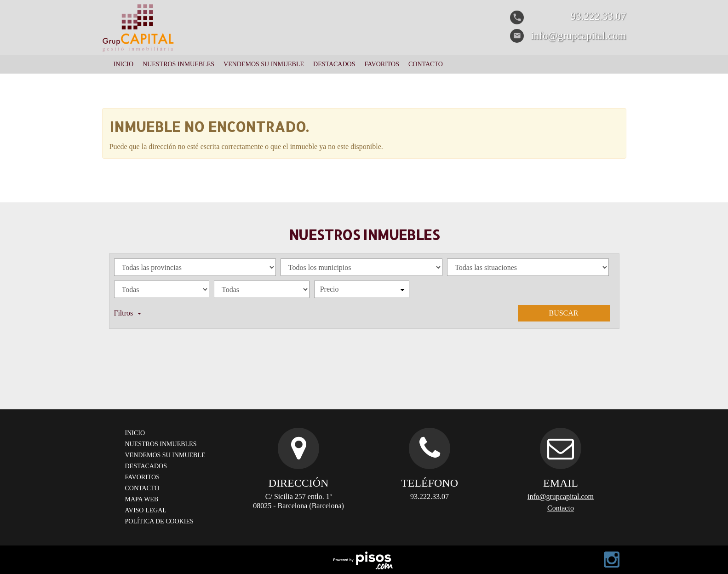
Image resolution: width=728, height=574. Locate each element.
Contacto (426, 64)
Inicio (124, 64)
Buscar (563, 313)
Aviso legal (146, 510)
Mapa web (142, 499)
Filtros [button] (128, 313)
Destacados (334, 64)
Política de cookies (159, 521)
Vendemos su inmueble (264, 64)
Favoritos (381, 64)
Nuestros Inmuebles (178, 64)
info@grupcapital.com (561, 497)
